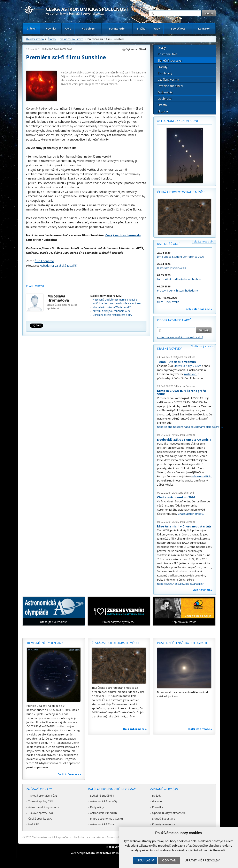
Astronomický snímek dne (178, 121)
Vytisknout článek (136, 49)
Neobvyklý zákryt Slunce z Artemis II (184, 440)
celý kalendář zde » (199, 309)
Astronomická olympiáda (44, 807)
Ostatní (163, 105)
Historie (163, 111)
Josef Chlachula (186, 357)
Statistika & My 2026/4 (187, 366)
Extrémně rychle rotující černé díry (112, 315)
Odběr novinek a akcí (174, 320)
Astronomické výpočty (104, 801)
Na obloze (88, 29)
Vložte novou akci (204, 242)
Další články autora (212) (106, 296)
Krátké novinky (169, 348)
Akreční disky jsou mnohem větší (112, 311)
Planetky (158, 807)
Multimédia (165, 92)
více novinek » (202, 590)
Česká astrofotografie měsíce (181, 192)
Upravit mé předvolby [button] (202, 860)
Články (31, 29)
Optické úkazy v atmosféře (169, 813)
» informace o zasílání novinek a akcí (180, 337)
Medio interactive (99, 853)
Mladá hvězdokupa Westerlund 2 (112, 307)
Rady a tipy (97, 807)
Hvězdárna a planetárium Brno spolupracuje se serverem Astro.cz (116, 837)
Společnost (178, 29)
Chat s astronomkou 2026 (176, 497)
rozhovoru (191, 374)
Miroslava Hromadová (59, 49)
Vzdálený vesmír (168, 79)
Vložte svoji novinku (203, 346)
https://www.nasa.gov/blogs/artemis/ (180, 584)
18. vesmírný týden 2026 (45, 643)
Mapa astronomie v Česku (106, 819)
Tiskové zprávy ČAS (41, 801)
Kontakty (204, 29)
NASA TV (34, 824)
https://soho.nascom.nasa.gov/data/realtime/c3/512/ (190, 427)
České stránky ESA (40, 819)
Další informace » (70, 774)
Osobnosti (165, 99)
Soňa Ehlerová (186, 493)
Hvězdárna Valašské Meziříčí (58, 266)
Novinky (51, 29)
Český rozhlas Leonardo (123, 235)
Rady (157, 29)
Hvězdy (163, 67)
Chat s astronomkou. (191, 514)
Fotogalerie (117, 29)
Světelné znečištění (170, 86)
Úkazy (162, 48)
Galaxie (157, 801)
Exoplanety (165, 73)
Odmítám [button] (169, 860)
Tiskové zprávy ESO (41, 813)
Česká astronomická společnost (52, 837)
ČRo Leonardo (44, 261)
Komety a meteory (164, 824)
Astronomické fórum (103, 824)
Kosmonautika (167, 54)
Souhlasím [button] (146, 860)
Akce (68, 29)
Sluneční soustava (72, 39)
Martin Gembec (186, 386)
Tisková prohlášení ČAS (43, 796)
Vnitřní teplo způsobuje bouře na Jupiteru (117, 303)
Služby (141, 29)
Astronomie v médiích (103, 813)
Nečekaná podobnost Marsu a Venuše (115, 300)
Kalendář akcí (168, 244)
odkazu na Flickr (201, 476)
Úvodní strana (35, 39)
